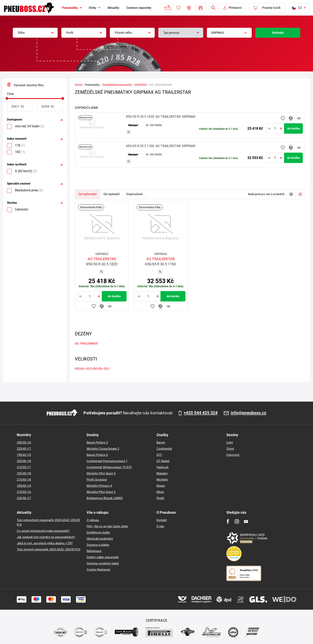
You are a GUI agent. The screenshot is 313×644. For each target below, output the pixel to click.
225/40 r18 (24, 461)
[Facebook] (228, 521)
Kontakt (162, 520)
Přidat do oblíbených (283, 118)
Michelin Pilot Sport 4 (101, 473)
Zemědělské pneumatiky (117, 85)
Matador (162, 473)
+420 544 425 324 (201, 413)
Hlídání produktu (299, 118)
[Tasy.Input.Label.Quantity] (275, 128)
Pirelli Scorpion (97, 480)
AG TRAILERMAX (86, 344)
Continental (164, 449)
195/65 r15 (24, 455)
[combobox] (35, 33)
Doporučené (134, 194)
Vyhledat (278, 33)
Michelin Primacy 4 (99, 486)
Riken (160, 492)
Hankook (163, 467)
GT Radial (163, 461)
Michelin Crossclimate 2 (103, 449)
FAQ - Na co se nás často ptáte (107, 526)
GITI (159, 455)
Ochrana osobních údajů (103, 563)
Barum (161, 443)
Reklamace (94, 551)
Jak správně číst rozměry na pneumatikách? (46, 537)
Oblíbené (178, 8)
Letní (230, 443)
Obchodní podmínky (100, 539)
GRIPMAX (141, 85)
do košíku (293, 128)
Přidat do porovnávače (291, 118)
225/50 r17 (24, 498)
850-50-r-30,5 (101, 369)
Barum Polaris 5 (97, 443)
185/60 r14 (24, 486)
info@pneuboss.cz (249, 413)
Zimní (230, 449)
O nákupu (93, 520)
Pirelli (160, 498)
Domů (79, 85)
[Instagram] (237, 521)
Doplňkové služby (98, 532)
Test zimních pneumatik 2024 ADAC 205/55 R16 (49, 549)
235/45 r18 (24, 473)
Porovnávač (189, 8)
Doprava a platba (98, 545)
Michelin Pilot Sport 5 (101, 492)
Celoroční (233, 455)
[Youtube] (246, 521)
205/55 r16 (24, 443)
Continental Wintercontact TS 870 (109, 467)
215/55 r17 (24, 467)
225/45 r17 (24, 449)
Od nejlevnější (88, 194)
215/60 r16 (24, 480)
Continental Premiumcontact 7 (107, 461)
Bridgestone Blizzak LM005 (105, 498)
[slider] (7, 98)
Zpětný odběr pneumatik (103, 557)
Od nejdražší (112, 194)
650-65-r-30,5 (83, 369)
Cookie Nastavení (99, 570)
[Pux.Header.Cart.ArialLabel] (267, 8)
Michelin (162, 480)
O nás (160, 526)
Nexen (161, 486)
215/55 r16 (24, 492)
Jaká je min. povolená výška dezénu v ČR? (45, 543)
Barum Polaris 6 (97, 455)
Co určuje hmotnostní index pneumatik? (43, 531)
